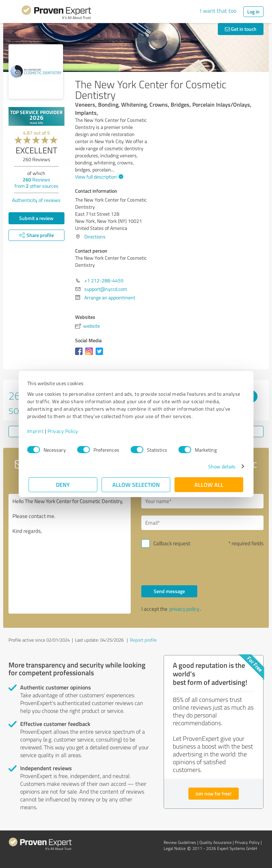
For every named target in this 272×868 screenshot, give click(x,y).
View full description (98, 177)
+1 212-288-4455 (104, 280)
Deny (63, 484)
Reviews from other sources (36, 183)
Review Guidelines (180, 842)
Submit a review (36, 218)
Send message (169, 591)
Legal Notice (175, 848)
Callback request (172, 543)
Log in (253, 12)
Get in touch (241, 29)
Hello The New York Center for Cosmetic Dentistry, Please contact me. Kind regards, (70, 554)
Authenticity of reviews (36, 200)
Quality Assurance (216, 842)
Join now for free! (214, 793)
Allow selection (136, 484)
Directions (95, 236)
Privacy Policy (64, 431)
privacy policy (184, 609)
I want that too (218, 11)
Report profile (143, 640)
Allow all (209, 484)
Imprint (37, 431)
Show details (220, 466)
